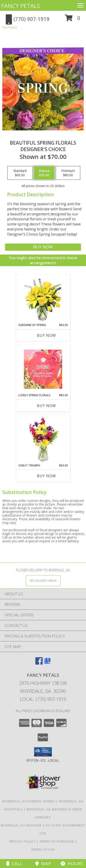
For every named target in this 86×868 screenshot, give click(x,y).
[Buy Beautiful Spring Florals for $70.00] (43, 247)
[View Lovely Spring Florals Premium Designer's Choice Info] (43, 369)
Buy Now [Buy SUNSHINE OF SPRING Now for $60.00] (46, 335)
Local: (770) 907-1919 (43, 699)
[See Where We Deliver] (43, 580)
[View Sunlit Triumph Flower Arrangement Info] (43, 439)
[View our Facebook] (39, 663)
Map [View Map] (43, 864)
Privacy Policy (22, 841)
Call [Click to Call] (14, 864)
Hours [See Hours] (72, 864)
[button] (73, 20)
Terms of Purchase (57, 841)
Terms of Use (43, 849)
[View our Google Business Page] (47, 663)
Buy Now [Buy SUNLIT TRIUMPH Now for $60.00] (46, 476)
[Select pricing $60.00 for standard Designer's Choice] (20, 173)
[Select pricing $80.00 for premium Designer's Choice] (68, 173)
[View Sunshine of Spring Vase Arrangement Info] (43, 299)
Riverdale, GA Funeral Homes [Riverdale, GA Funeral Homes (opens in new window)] (29, 801)
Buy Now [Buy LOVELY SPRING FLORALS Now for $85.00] (46, 406)
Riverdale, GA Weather (21, 825)
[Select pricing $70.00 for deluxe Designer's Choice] (44, 173)
